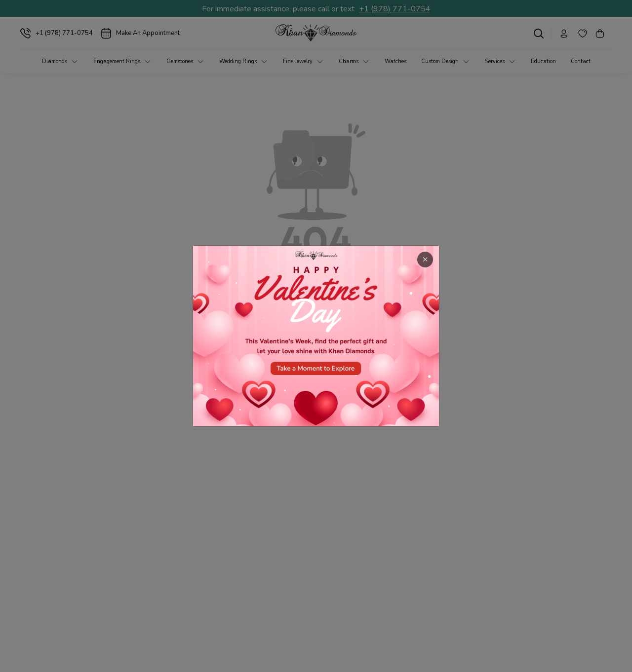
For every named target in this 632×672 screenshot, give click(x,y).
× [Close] (425, 260)
